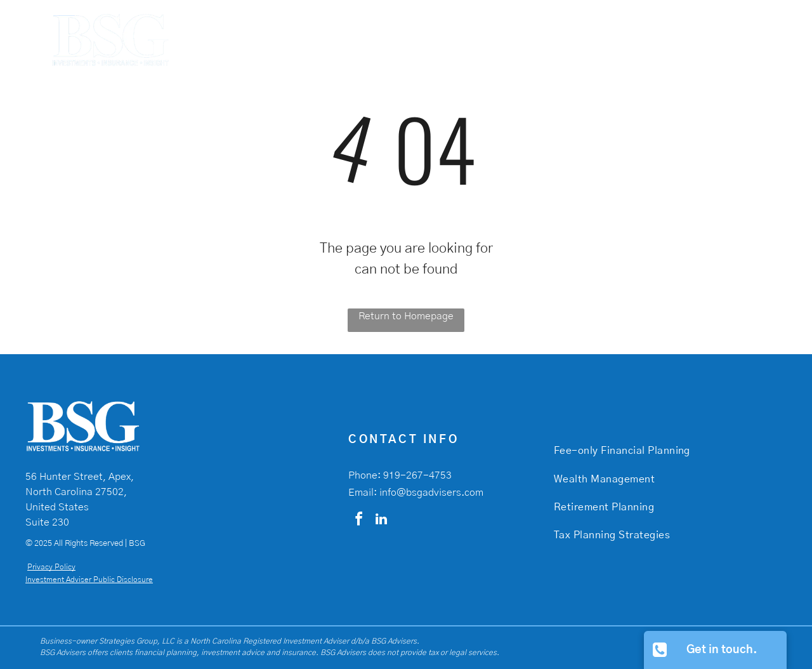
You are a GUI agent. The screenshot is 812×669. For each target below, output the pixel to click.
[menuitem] (498, 39)
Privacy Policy (51, 567)
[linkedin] (381, 521)
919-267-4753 (417, 475)
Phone (363, 475)
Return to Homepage (406, 316)
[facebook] (358, 521)
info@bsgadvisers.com (431, 493)
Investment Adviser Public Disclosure (89, 580)
